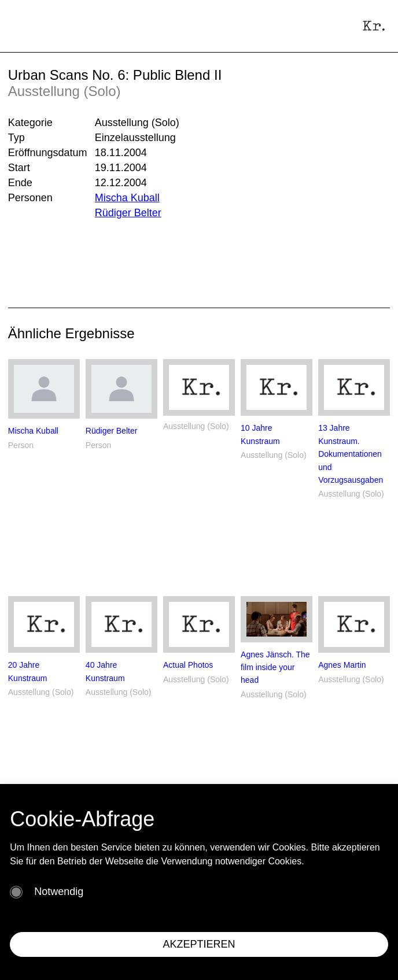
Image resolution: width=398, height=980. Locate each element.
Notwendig (59, 892)
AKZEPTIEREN (199, 944)
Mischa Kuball (127, 198)
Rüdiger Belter (128, 213)
